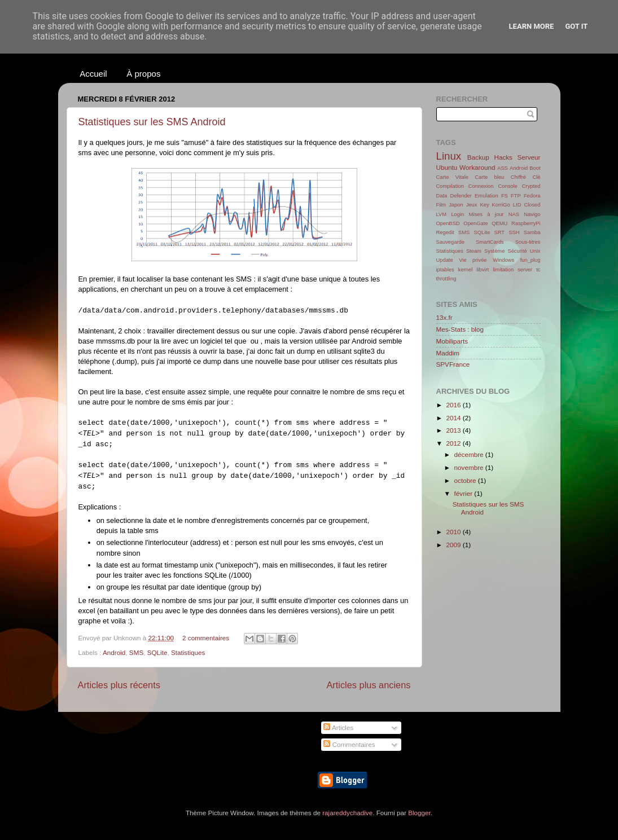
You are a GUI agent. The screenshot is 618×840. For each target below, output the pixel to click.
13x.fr (444, 317)
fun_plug (531, 260)
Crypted (531, 186)
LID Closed (527, 205)
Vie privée (473, 260)
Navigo (532, 214)
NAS (514, 214)
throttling (446, 279)
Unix (535, 251)
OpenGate (475, 223)
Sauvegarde (450, 242)
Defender (461, 196)
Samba (532, 232)
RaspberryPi (526, 223)
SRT (499, 232)
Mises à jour (486, 214)
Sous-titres (528, 242)
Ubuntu (447, 167)
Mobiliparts (452, 341)
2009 (455, 545)
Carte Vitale (452, 177)
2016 (455, 405)
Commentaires (349, 744)
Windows (503, 260)
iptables (445, 270)
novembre (470, 467)
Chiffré (518, 177)
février (464, 493)
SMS (136, 652)
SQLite (157, 652)
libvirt (483, 270)
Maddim (448, 353)
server (525, 270)
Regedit (445, 232)
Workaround (477, 167)
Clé (536, 177)
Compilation (450, 186)
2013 (455, 430)
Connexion (481, 186)
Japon (456, 205)
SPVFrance (453, 364)
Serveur (529, 157)
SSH (514, 232)
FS (505, 196)
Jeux (472, 205)
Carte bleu (489, 177)
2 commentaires (206, 638)
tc (538, 270)
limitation (503, 270)
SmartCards (490, 242)
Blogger (419, 813)
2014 (455, 418)
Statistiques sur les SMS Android (152, 122)
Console (508, 186)
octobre (466, 480)
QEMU (499, 223)
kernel (465, 270)
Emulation (486, 196)
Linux (449, 156)
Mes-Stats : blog (460, 329)
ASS (503, 168)
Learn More (532, 26)
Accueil (93, 74)
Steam (474, 251)
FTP (516, 196)
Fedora (532, 196)
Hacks (503, 157)
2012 (455, 443)
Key (484, 205)
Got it (576, 26)
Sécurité (517, 251)
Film (441, 205)
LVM (442, 214)
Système (494, 251)
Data (442, 196)
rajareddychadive (347, 813)
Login (457, 214)
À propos (143, 74)
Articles (338, 727)
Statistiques (188, 652)
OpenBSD (448, 223)
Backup (478, 157)
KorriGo (501, 205)
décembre (470, 454)
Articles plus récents (119, 685)
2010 (455, 532)
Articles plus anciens (368, 685)
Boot (535, 168)
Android (114, 652)
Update (445, 260)
